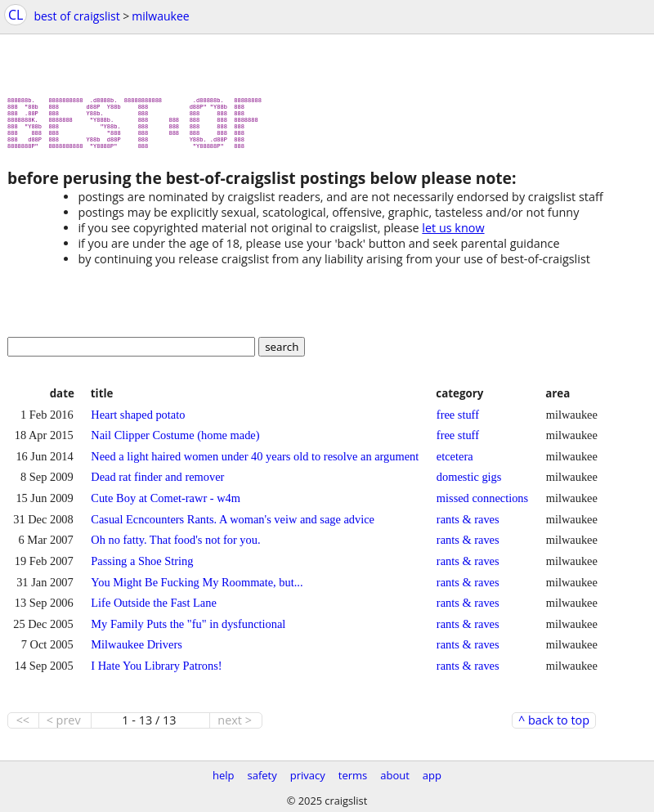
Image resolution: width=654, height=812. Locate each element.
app (432, 775)
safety (262, 775)
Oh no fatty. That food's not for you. (175, 546)
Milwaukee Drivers (137, 651)
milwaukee (160, 16)
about (395, 775)
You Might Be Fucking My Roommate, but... (197, 589)
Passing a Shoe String (142, 568)
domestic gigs (469, 483)
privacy (308, 775)
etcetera (455, 463)
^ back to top (554, 727)
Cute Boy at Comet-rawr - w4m (166, 505)
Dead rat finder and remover (157, 483)
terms (353, 775)
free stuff (458, 421)
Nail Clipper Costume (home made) (175, 442)
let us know (453, 234)
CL (16, 15)
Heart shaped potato (138, 421)
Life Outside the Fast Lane (153, 609)
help (224, 775)
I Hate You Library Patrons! (156, 672)
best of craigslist (76, 16)
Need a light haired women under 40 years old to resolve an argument (255, 463)
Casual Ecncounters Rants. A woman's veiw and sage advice (233, 526)
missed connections (482, 505)
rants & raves (468, 526)
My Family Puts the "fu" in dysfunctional (188, 630)
